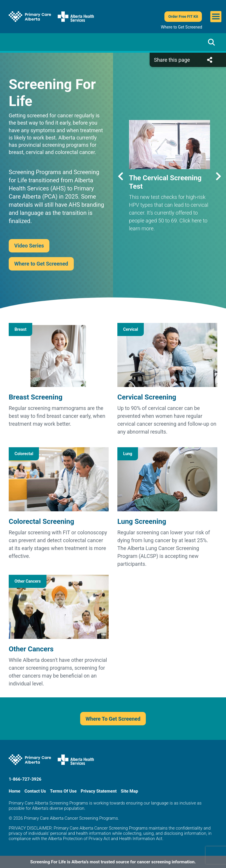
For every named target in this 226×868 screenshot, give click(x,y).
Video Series (29, 246)
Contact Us (35, 791)
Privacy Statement (99, 791)
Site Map (130, 791)
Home (15, 791)
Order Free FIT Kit (183, 16)
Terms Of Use (63, 791)
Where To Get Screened (113, 719)
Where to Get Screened (182, 27)
